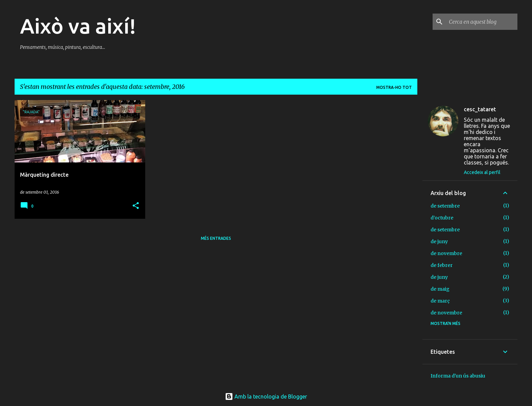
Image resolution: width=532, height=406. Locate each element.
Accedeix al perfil (482, 172)
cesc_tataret (480, 109)
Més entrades (216, 238)
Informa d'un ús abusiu (458, 376)
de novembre (446, 253)
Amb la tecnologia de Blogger (266, 397)
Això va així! (78, 26)
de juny (439, 241)
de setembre (445, 206)
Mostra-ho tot (394, 87)
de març (440, 301)
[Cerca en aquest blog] (482, 22)
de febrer (442, 265)
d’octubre (442, 218)
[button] (136, 206)
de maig (440, 289)
